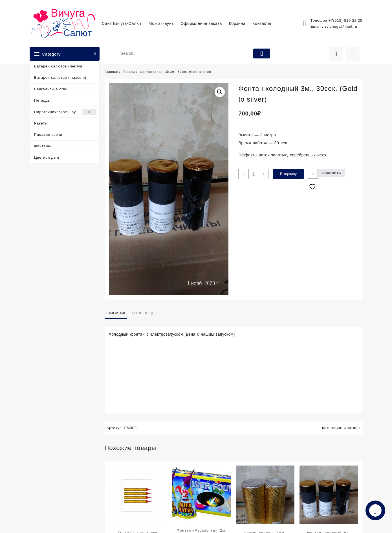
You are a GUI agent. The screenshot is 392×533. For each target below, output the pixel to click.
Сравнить (331, 173)
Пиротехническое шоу (65, 112)
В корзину (288, 174)
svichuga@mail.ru (341, 26)
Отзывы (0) (144, 313)
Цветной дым (47, 157)
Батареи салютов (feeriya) (59, 66)
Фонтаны (42, 146)
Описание (116, 313)
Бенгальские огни (51, 89)
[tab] (118, 313)
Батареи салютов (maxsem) (60, 77)
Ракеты (41, 123)
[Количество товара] (253, 174)
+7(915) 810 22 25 (345, 20)
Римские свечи (48, 135)
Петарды (42, 100)
